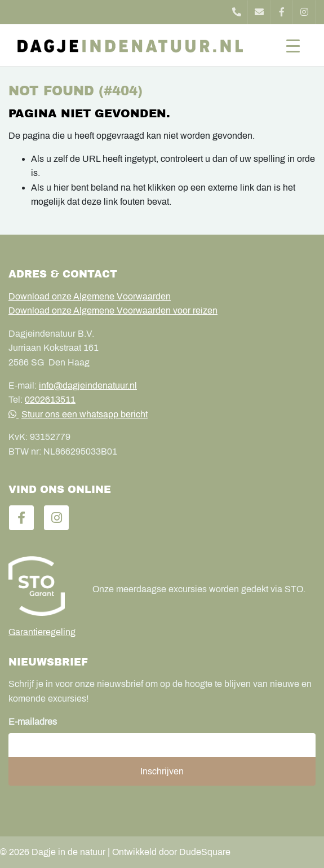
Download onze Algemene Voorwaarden (90, 296)
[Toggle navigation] (293, 45)
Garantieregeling (42, 632)
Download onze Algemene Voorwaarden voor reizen (113, 310)
